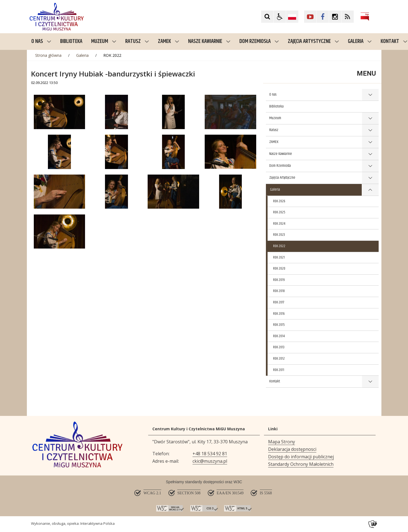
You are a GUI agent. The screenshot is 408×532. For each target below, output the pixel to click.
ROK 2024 (279, 224)
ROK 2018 (279, 291)
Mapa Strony (282, 442)
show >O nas (370, 95)
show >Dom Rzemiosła (370, 166)
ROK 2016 (279, 314)
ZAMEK (169, 41)
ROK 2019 (279, 280)
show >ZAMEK (370, 142)
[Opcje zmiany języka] (292, 17)
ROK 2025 (279, 212)
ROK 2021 (279, 257)
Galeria (360, 41)
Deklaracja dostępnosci (292, 449)
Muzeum (104, 41)
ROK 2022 (279, 246)
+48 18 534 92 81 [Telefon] (210, 454)
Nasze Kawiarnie (209, 41)
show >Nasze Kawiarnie (370, 154)
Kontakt (275, 381)
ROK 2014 (279, 336)
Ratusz (137, 41)
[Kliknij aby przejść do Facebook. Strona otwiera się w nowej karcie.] (323, 17)
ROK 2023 (279, 235)
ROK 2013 (279, 347)
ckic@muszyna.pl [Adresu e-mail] (210, 461)
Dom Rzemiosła (259, 41)
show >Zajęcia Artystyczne (370, 178)
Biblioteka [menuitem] (71, 41)
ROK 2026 (279, 201)
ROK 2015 (279, 325)
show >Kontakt (370, 382)
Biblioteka (276, 106)
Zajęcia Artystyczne (313, 41)
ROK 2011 (279, 370)
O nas (41, 41)
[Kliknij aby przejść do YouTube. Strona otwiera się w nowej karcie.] (310, 17)
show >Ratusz (370, 130)
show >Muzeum (370, 118)
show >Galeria (370, 190)
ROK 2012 (279, 359)
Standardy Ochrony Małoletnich (301, 464)
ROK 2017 (279, 302)
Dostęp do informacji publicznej (301, 457)
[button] (280, 17)
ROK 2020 (279, 268)
